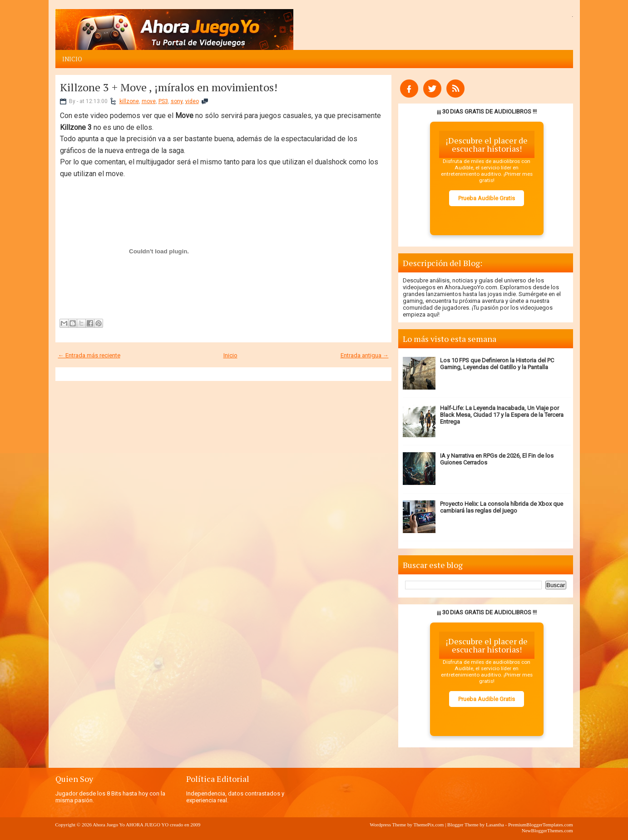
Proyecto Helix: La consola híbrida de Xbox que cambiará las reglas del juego (502, 507)
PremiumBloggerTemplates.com (541, 825)
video (192, 101)
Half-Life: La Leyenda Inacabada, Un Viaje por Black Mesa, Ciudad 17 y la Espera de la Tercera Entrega (502, 415)
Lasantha (495, 825)
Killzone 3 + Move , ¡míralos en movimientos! (169, 87)
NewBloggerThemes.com (547, 830)
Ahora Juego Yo (109, 825)
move (149, 101)
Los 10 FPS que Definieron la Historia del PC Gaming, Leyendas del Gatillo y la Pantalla (497, 364)
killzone (129, 101)
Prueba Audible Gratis (487, 198)
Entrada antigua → (365, 355)
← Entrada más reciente (89, 355)
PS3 (163, 101)
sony (177, 101)
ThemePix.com (428, 825)
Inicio (72, 59)
